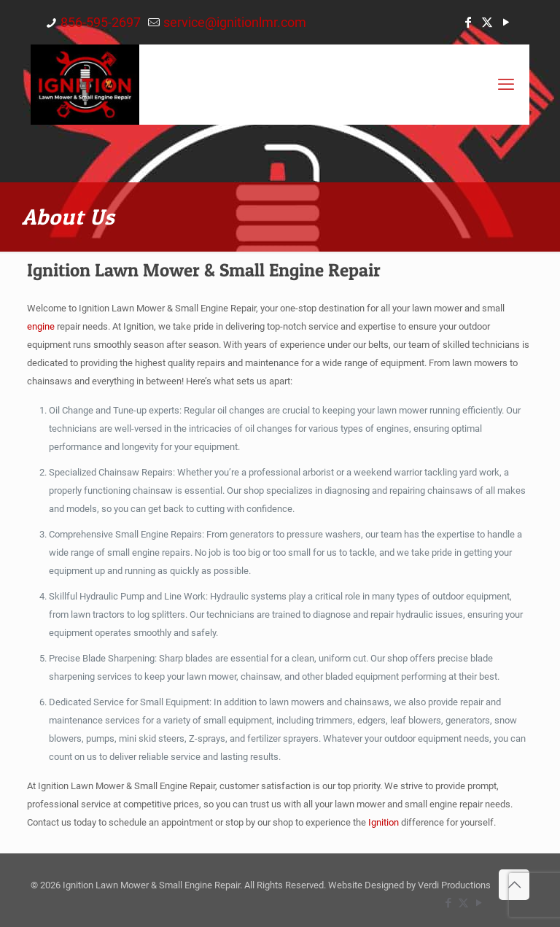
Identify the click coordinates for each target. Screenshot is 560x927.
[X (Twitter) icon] (487, 22)
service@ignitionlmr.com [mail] (235, 22)
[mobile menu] (506, 85)
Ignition (384, 822)
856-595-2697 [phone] (101, 22)
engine (41, 326)
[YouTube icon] (506, 22)
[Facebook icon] (468, 22)
